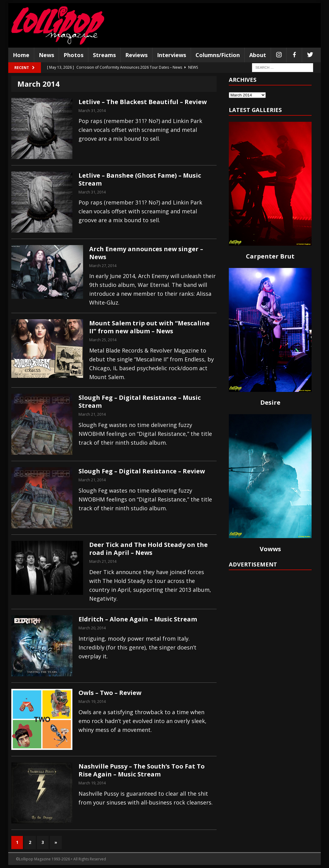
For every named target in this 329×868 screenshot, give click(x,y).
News (46, 55)
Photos (73, 55)
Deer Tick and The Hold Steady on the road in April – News (148, 549)
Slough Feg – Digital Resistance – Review (142, 471)
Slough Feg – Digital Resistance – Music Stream (140, 401)
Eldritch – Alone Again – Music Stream (138, 619)
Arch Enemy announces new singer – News (146, 253)
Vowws (270, 549)
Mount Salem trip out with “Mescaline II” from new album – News (149, 327)
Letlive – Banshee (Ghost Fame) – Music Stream (140, 179)
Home (21, 55)
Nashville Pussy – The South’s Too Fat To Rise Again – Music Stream (142, 770)
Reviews (136, 55)
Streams (104, 55)
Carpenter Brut (270, 256)
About (258, 55)
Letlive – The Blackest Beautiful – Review (143, 102)
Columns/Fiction (218, 55)
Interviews (172, 55)
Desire (270, 402)
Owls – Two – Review (110, 693)
